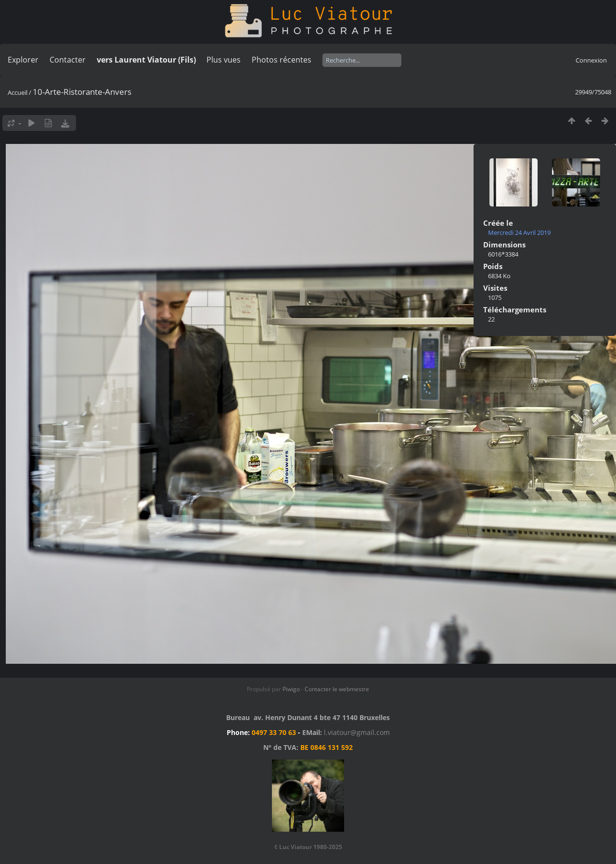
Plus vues (224, 60)
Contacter (68, 60)
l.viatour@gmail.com (357, 732)
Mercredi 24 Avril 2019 (519, 232)
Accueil (18, 92)
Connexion (591, 60)
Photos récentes (282, 60)
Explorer (23, 60)
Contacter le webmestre (337, 689)
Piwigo (291, 689)
